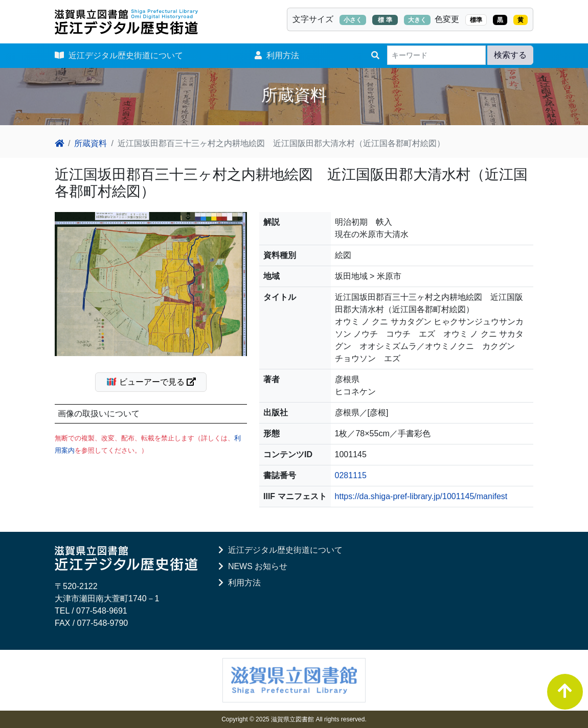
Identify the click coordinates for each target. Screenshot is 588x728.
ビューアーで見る (155, 382)
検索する (510, 55)
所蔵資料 (91, 143)
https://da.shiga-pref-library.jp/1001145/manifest (421, 496)
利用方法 (277, 55)
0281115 (351, 475)
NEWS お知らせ (253, 566)
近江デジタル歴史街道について (119, 55)
